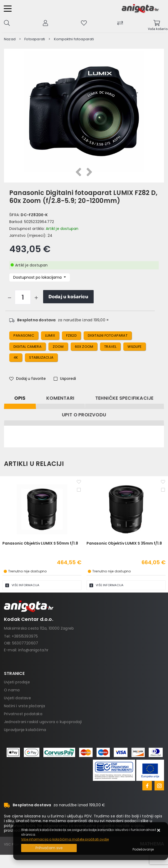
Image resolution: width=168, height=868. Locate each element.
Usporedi (65, 379)
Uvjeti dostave (17, 698)
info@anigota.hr (33, 650)
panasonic (24, 335)
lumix (50, 335)
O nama (12, 690)
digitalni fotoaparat (108, 335)
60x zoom (84, 347)
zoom (58, 347)
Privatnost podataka (23, 714)
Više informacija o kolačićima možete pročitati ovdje (65, 839)
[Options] (143, 849)
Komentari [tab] (60, 398)
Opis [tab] (20, 398)
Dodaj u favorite (28, 379)
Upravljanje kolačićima (25, 730)
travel (110, 347)
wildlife (135, 347)
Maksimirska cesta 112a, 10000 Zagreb (39, 628)
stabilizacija (41, 357)
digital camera (28, 347)
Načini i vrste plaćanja (25, 706)
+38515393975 (25, 636)
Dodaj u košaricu (68, 297)
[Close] (49, 848)
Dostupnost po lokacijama (38, 277)
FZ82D (71, 335)
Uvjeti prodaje (17, 682)
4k (16, 357)
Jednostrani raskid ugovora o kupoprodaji (43, 722)
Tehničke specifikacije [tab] (124, 398)
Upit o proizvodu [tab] (84, 415)
